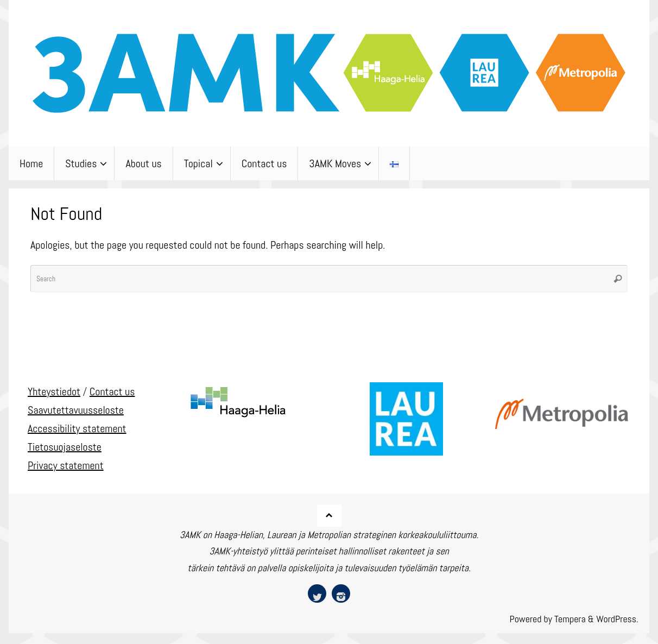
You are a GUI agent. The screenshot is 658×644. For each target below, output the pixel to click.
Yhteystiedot (54, 392)
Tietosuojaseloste (65, 447)
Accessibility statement (77, 428)
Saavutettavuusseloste (76, 410)
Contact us (112, 392)
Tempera (570, 619)
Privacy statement (66, 465)
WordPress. (617, 619)
